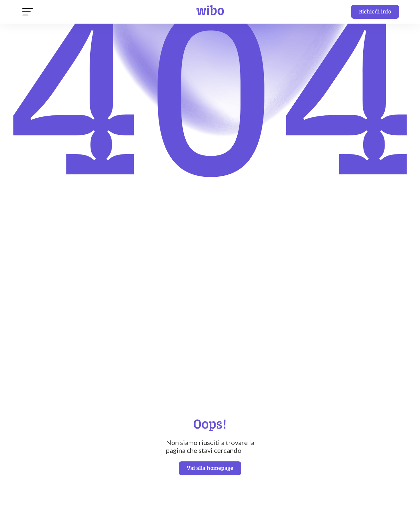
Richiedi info (375, 11)
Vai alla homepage (210, 468)
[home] (210, 12)
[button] (28, 12)
